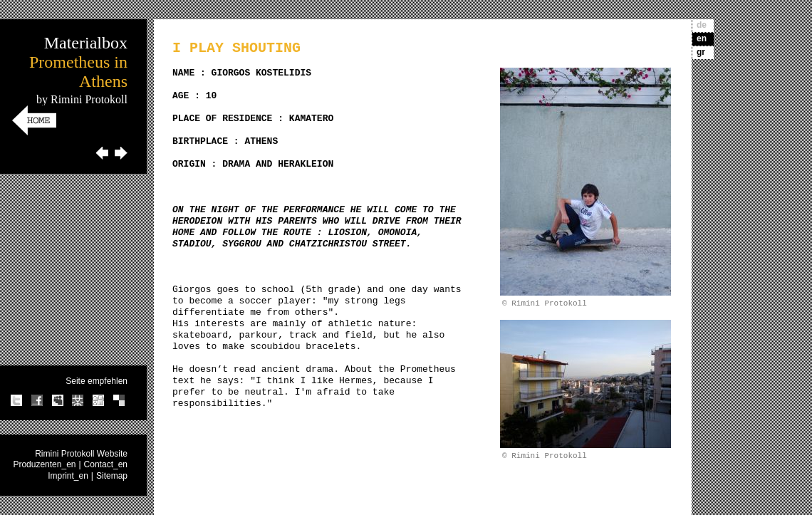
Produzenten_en (44, 464)
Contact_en (106, 464)
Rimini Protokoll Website (81, 454)
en (702, 38)
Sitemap (112, 476)
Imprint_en (68, 476)
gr (701, 52)
